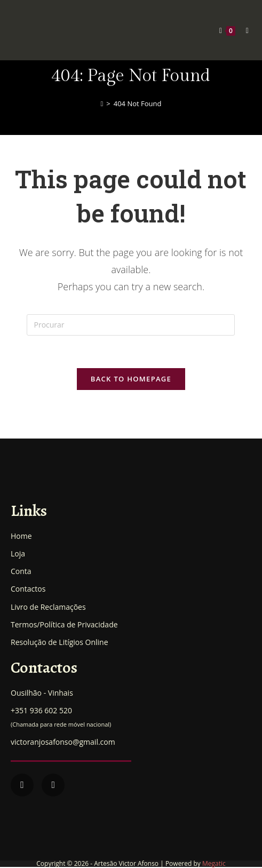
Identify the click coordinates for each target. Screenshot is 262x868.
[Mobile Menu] (244, 30)
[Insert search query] (131, 325)
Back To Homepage (131, 379)
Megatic (214, 863)
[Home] (102, 103)
